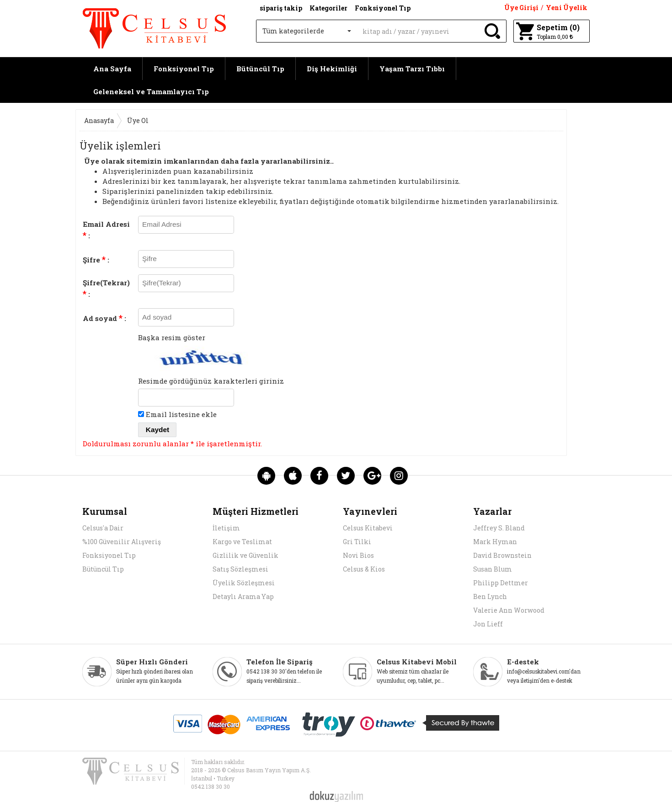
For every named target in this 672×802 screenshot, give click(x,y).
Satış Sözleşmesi (240, 569)
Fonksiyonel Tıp (184, 69)
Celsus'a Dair (103, 528)
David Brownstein (502, 555)
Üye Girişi (521, 8)
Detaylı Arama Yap (243, 596)
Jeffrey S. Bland (499, 528)
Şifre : (96, 259)
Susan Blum (493, 569)
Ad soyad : (104, 318)
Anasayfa (99, 120)
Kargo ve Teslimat (242, 542)
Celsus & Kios (364, 569)
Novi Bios (358, 555)
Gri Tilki (357, 542)
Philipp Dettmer (501, 583)
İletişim (226, 528)
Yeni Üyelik (567, 8)
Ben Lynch (490, 596)
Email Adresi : (106, 230)
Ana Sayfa (112, 69)
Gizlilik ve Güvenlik (245, 555)
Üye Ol (138, 120)
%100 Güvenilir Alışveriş (122, 542)
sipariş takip (281, 8)
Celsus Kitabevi (368, 528)
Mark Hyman (495, 542)
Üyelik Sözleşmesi (244, 583)
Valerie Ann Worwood (509, 610)
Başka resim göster (172, 337)
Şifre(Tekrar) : (106, 289)
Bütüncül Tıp (260, 69)
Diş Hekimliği (332, 69)
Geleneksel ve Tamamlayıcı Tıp (151, 91)
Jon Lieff (488, 624)
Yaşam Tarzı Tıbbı (412, 69)
